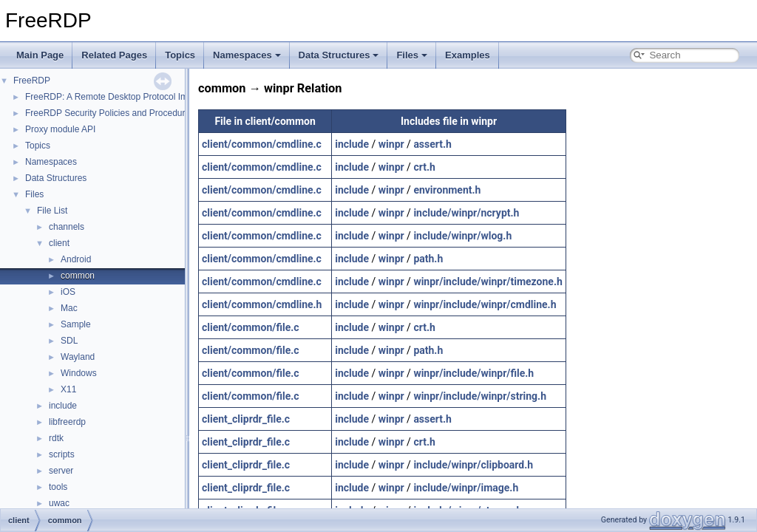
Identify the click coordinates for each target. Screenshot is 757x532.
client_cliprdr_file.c (246, 419)
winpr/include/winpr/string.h (480, 396)
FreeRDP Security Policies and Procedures (110, 113)
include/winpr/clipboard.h (473, 465)
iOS (68, 292)
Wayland (78, 357)
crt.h (424, 167)
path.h (428, 259)
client (59, 243)
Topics (180, 55)
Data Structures (339, 55)
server (61, 471)
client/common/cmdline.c (262, 144)
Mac (69, 308)
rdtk (56, 438)
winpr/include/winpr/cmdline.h (485, 304)
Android (76, 259)
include (63, 406)
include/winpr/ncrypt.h (466, 213)
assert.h (432, 144)
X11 (68, 389)
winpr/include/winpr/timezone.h (488, 282)
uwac (59, 503)
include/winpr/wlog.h (462, 236)
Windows (79, 373)
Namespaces (247, 55)
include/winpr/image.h (466, 488)
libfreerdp (67, 422)
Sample (76, 324)
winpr (391, 144)
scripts (62, 454)
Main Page (40, 55)
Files (412, 55)
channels (67, 227)
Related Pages (114, 55)
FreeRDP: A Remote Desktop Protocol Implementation (132, 97)
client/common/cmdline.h (262, 304)
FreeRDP (32, 81)
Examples (468, 55)
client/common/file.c (251, 327)
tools (58, 487)
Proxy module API (60, 129)
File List (52, 211)
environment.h (447, 190)
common (78, 276)
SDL (69, 341)
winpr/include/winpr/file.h (473, 373)
